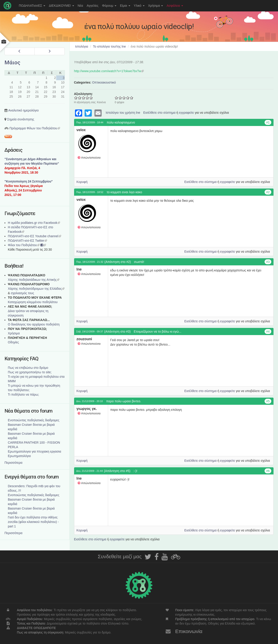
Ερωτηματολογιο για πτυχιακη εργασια (34, 451)
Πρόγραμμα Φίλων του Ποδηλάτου (35, 128)
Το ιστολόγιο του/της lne (109, 46)
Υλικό (139, 6)
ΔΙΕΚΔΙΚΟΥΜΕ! (61, 6)
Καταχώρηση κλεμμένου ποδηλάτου (33, 302)
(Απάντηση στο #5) (117, 471)
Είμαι (125, 6)
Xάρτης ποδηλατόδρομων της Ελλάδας (36, 289)
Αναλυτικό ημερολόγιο (24, 110)
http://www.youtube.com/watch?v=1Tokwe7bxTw (109, 71)
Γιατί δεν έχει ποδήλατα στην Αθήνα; (33, 517)
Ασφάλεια (175, 6)
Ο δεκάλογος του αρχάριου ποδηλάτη (34, 324)
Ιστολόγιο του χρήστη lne (123, 113)
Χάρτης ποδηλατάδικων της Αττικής (34, 280)
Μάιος (12, 63)
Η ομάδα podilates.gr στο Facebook (34, 223)
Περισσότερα (13, 463)
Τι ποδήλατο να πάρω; (23, 394)
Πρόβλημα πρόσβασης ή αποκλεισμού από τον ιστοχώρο (215, 619)
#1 (268, 122)
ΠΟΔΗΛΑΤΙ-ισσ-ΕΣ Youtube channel (34, 236)
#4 (268, 331)
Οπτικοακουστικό (104, 82)
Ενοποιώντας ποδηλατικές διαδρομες (34, 420)
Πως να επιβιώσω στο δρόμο (28, 368)
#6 (268, 471)
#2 (268, 192)
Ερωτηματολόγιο (19, 456)
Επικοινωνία (189, 631)
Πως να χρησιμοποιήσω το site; (30, 372)
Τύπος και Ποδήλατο (31, 623)
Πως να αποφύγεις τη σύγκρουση (40, 632)
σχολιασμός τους (22, 293)
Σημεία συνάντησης (21, 119)
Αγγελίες (92, 6)
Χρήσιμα (156, 6)
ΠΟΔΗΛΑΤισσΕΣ (32, 6)
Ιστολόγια (82, 46)
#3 (268, 262)
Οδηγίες (13, 342)
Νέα (80, 6)
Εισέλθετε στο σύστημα (159, 113)
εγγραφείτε (187, 113)
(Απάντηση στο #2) (118, 262)
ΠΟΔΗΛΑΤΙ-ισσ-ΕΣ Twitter (27, 241)
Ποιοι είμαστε (184, 610)
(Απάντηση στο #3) (117, 331)
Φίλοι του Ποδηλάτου (24, 245)
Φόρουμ (109, 6)
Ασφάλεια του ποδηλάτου (34, 610)
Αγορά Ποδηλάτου (29, 619)
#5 (268, 401)
